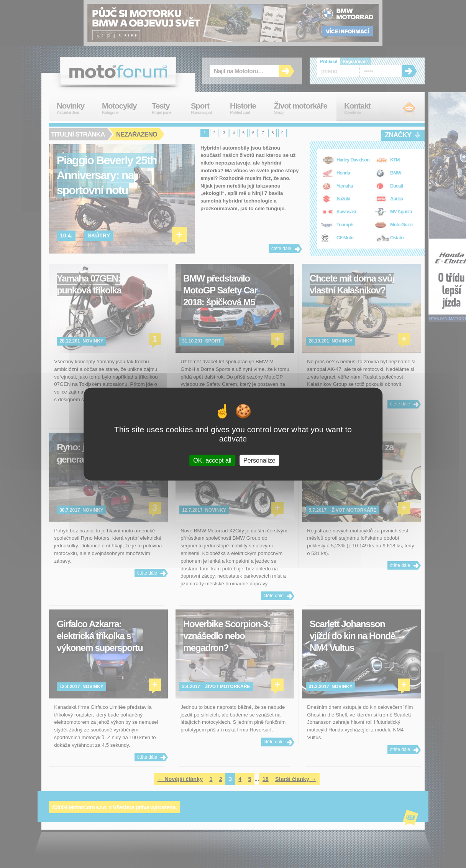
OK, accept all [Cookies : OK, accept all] (212, 460)
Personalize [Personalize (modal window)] (259, 460)
